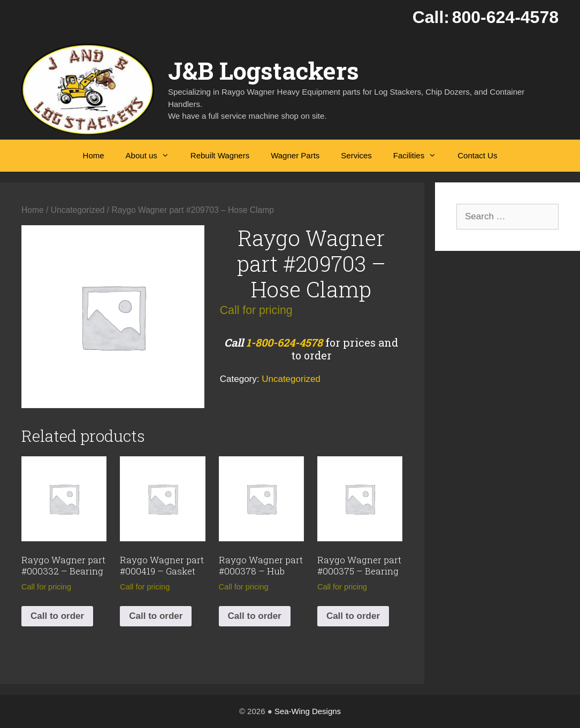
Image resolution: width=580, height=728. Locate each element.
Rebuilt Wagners (220, 155)
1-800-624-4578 (284, 342)
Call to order (57, 616)
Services (356, 155)
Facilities (420, 156)
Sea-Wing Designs (308, 711)
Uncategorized (78, 210)
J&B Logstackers (264, 70)
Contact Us (477, 155)
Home (94, 155)
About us (153, 156)
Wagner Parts (295, 155)
